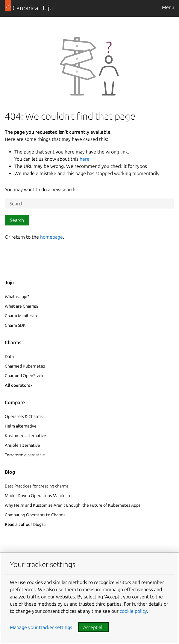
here (85, 159)
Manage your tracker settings (41, 627)
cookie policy (133, 611)
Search (17, 220)
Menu (168, 7)
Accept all (93, 627)
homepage (51, 237)
